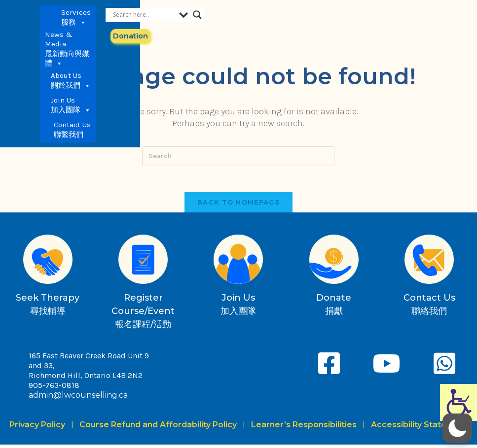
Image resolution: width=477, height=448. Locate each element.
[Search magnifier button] (465, 14)
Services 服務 (147, 17)
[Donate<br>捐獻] (334, 263)
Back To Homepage (238, 206)
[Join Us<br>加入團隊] (238, 263)
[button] (457, 428)
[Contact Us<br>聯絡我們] (429, 263)
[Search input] (399, 14)
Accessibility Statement (420, 428)
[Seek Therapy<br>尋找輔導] (48, 263)
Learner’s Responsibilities (304, 428)
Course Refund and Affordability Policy (158, 428)
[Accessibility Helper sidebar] (459, 402)
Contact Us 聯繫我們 (315, 42)
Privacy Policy (39, 428)
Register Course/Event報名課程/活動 (143, 314)
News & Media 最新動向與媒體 (203, 17)
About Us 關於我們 (264, 17)
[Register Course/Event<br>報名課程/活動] (143, 263)
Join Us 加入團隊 (313, 17)
